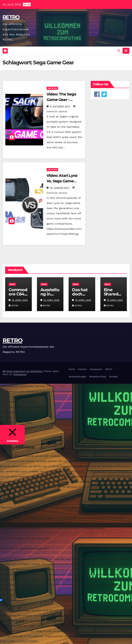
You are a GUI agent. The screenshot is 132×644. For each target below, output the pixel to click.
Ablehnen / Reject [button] (12, 417)
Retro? (109, 369)
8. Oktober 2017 (60, 106)
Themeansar (20, 374)
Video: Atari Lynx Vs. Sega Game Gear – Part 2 (62, 181)
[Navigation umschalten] (126, 51)
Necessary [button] (7, 595)
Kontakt (113, 377)
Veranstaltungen (77, 377)
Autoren (82, 369)
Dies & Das (52, 88)
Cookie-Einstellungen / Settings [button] (25, 407)
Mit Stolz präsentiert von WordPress (23, 371)
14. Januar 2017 (60, 188)
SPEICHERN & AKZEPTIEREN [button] (19, 641)
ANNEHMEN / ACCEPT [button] (16, 412)
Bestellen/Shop (98, 377)
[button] (119, 51)
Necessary (11, 600)
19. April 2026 (20, 300)
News (12, 284)
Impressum (96, 369)
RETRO (11, 17)
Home (72, 369)
